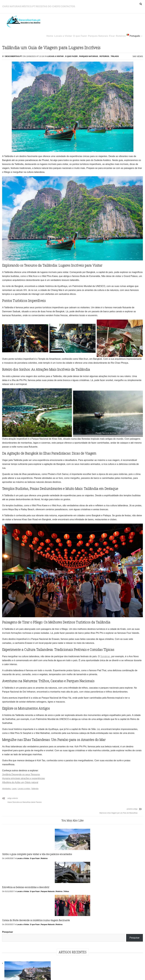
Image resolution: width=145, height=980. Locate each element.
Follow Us (75, 925)
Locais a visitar (24, 834)
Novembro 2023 (119, 196)
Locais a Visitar (52, 33)
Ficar (105, 33)
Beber (114, 237)
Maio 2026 (116, 190)
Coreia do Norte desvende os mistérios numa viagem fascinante (85, 890)
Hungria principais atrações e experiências (24, 824)
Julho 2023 (116, 218)
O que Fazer (70, 33)
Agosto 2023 (117, 212)
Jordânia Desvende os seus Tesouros (22, 820)
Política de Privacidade (58, 974)
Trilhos (73, 66)
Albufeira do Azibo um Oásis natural (21, 828)
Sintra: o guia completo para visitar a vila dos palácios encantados (18, 890)
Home (37, 33)
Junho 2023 (117, 223)
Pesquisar (113, 44)
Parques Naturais (89, 33)
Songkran (8, 676)
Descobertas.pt (14, 62)
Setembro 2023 (119, 207)
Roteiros (116, 33)
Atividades (7, 834)
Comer (114, 243)
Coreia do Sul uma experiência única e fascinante (133, 133)
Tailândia (35, 834)
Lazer (15, 834)
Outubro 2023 (118, 201)
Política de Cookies (82, 974)
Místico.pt (25, 5)
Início (42, 974)
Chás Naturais (11, 5)
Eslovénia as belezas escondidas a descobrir (48, 888)
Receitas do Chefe (42, 5)
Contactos (59, 5)
